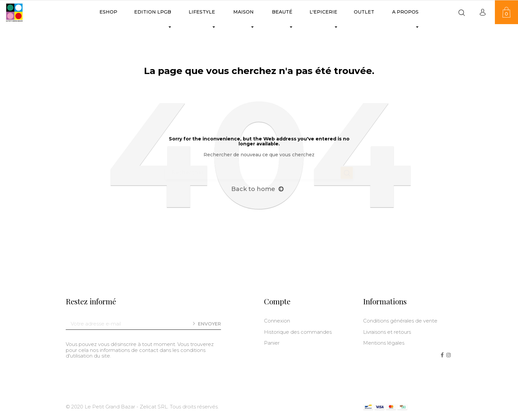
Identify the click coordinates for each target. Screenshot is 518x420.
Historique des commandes (298, 332)
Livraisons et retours (387, 332)
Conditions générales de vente (400, 321)
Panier (272, 343)
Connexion (277, 321)
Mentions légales (384, 343)
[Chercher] (259, 170)
